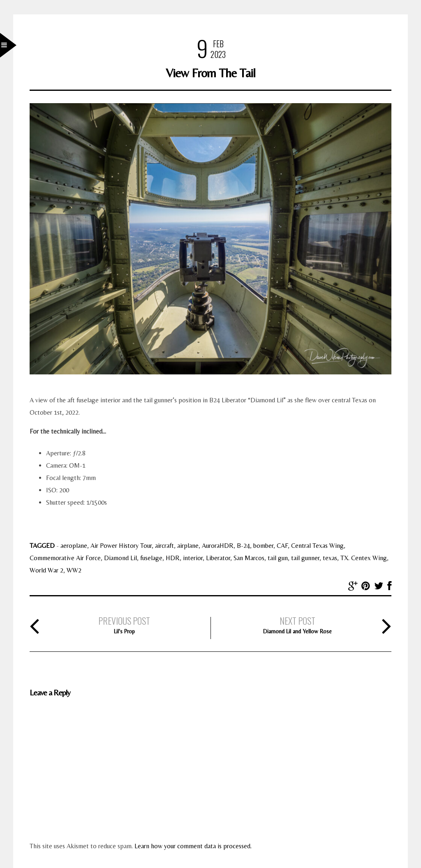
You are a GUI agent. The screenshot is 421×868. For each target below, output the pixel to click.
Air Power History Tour (121, 546)
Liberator (218, 558)
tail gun (278, 558)
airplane (188, 546)
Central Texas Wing (317, 546)
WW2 (74, 570)
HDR (173, 558)
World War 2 (46, 570)
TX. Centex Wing (364, 558)
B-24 (243, 546)
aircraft (164, 546)
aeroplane (74, 546)
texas (330, 558)
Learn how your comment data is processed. (193, 846)
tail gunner (305, 558)
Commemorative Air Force (65, 558)
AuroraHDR (218, 546)
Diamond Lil (120, 558)
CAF (282, 546)
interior (193, 558)
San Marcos (249, 558)
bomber (263, 546)
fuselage (151, 558)
